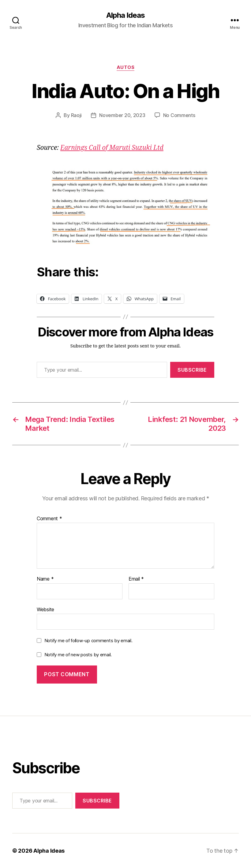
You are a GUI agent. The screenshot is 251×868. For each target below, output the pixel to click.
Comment (49, 519)
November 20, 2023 (122, 115)
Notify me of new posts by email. (78, 655)
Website (45, 609)
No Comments (179, 115)
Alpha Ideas (125, 15)
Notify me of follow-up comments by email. (88, 641)
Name (45, 579)
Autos (126, 67)
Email (136, 579)
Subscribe (192, 370)
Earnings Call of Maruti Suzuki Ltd (112, 148)
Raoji (77, 115)
